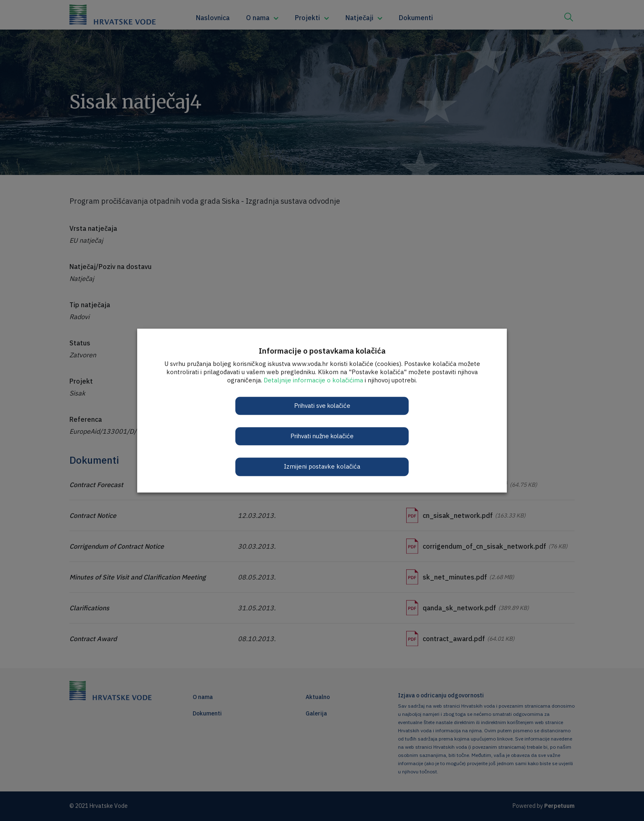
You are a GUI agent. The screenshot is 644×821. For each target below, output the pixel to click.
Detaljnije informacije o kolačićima (313, 380)
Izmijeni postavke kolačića (322, 467)
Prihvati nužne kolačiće (322, 436)
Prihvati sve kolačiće (322, 406)
